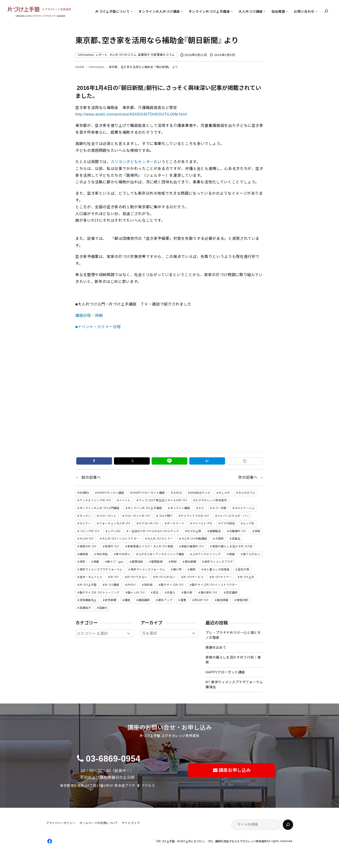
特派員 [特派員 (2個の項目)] (148, 585)
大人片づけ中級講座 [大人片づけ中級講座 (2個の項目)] (194, 539)
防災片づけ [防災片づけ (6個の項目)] (202, 600)
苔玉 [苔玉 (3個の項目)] (156, 593)
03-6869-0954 (113, 759)
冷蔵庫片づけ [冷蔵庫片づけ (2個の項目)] (238, 531)
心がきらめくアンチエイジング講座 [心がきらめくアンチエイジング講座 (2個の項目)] (161, 554)
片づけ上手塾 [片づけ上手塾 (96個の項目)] (88, 585)
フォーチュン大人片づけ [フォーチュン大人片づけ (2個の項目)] (115, 523)
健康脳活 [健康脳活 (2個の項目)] (215, 531)
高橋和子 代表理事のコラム (156, 55)
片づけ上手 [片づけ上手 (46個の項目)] (247, 577)
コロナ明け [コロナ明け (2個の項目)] (166, 516)
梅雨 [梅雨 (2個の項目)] (193, 570)
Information (86, 55)
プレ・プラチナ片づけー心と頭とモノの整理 (233, 635)
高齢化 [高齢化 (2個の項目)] (103, 608)
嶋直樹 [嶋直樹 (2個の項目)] (84, 554)
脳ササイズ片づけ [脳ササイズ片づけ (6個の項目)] (172, 585)
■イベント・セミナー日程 (98, 327)
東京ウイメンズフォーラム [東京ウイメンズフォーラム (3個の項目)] (148, 570)
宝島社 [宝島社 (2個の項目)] (236, 539)
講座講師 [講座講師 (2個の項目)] (144, 600)
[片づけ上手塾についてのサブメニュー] (132, 11)
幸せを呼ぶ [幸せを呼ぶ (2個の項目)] (123, 554)
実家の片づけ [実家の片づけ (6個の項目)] (88, 547)
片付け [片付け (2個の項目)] (132, 585)
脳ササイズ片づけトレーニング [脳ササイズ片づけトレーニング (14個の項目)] (100, 593)
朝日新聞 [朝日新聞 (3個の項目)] (190, 562)
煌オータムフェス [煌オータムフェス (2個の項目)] (91, 577)
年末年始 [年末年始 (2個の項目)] (102, 554)
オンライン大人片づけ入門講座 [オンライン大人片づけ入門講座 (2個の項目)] (100, 508)
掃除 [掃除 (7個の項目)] (82, 562)
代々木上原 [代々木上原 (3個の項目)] (194, 531)
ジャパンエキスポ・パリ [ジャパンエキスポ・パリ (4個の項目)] (233, 516)
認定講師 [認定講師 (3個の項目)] (231, 593)
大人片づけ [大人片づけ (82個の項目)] (87, 539)
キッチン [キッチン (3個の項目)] (85, 516)
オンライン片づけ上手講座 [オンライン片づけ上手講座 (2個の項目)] (145, 508)
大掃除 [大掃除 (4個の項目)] (219, 539)
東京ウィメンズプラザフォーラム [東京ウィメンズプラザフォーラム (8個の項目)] (101, 570)
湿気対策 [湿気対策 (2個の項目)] (243, 570)
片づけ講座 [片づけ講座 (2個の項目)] (112, 585)
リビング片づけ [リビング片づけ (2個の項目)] (90, 531)
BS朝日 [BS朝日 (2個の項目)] (84, 493)
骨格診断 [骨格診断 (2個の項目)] (242, 600)
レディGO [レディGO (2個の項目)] (114, 531)
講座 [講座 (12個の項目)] (127, 600)
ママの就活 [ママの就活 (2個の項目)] (228, 523)
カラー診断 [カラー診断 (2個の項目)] (220, 508)
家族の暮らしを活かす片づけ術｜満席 (233, 660)
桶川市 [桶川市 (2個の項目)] (177, 570)
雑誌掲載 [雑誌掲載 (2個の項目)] (222, 600)
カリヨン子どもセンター (132, 162)
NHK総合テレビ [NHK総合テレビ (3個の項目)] (200, 493)
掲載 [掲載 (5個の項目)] (96, 562)
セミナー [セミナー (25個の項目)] (85, 523)
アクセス (148, 786)
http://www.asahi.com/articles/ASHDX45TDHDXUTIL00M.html (131, 114)
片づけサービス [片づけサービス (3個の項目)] (193, 577)
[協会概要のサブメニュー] (287, 11)
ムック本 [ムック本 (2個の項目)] (249, 523)
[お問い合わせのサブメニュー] (316, 11)
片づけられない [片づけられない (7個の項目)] (165, 577)
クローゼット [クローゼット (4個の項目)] (108, 516)
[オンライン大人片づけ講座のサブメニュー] (182, 11)
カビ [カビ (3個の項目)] (201, 508)
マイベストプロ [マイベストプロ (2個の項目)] (202, 523)
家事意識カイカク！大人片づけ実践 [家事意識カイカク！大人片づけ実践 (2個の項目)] (150, 547)
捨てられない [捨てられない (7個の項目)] (252, 554)
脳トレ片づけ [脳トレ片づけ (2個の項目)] (136, 593)
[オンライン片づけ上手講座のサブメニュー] (232, 11)
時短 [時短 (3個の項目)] (174, 562)
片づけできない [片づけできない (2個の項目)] (137, 577)
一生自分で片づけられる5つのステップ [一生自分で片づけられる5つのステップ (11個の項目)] (154, 531)
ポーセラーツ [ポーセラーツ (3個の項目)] (176, 523)
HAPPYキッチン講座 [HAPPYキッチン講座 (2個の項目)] (111, 493)
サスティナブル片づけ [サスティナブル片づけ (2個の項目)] (195, 516)
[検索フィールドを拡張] (326, 11)
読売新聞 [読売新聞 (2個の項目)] (110, 600)
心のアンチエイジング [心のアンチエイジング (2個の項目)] (207, 554)
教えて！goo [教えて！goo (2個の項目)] (115, 562)
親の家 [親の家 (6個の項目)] (188, 593)
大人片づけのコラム (123, 55)
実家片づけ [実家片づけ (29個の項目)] (112, 547)
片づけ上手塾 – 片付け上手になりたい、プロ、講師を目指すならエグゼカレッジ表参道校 (212, 841)
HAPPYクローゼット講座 (225, 672)
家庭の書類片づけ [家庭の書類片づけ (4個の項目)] (193, 547)
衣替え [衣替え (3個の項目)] (171, 593)
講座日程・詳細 (89, 315)
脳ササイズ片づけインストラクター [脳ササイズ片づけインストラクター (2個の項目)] (215, 585)
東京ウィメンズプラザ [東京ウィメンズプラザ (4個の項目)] (219, 562)
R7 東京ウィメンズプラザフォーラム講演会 (234, 685)
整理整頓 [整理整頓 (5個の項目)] (157, 562)
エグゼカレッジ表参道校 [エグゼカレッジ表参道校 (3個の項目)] (211, 500)
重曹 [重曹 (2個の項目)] (183, 600)
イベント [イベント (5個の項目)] (125, 500)
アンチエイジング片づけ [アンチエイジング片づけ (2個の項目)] (95, 500)
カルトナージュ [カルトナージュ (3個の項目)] (245, 508)
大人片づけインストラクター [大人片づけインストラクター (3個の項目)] (121, 539)
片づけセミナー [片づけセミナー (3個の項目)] (222, 577)
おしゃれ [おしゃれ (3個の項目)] (224, 493)
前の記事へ (91, 477)
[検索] (288, 825)
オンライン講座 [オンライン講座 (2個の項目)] (180, 508)
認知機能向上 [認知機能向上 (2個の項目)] (88, 600)
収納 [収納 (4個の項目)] (257, 531)
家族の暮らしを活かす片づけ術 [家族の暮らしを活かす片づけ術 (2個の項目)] (232, 547)
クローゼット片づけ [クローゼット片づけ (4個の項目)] (137, 516)
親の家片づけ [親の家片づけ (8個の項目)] (209, 593)
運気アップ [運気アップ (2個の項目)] (165, 600)
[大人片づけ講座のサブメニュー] (264, 11)
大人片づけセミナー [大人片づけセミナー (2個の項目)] (160, 539)
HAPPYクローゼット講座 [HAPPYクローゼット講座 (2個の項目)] (149, 493)
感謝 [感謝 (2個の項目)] (232, 554)
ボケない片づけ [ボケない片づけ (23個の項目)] (149, 523)
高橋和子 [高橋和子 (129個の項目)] (85, 608)
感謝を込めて (216, 647)
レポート (102, 55)
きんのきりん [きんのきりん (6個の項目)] (247, 493)
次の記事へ (248, 477)
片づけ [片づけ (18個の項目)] (115, 577)
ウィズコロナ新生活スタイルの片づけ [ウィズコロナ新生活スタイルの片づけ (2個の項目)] (163, 500)
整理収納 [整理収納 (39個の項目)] (137, 562)
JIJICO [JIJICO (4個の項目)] (177, 493)
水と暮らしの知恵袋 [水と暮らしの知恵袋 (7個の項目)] (216, 570)
